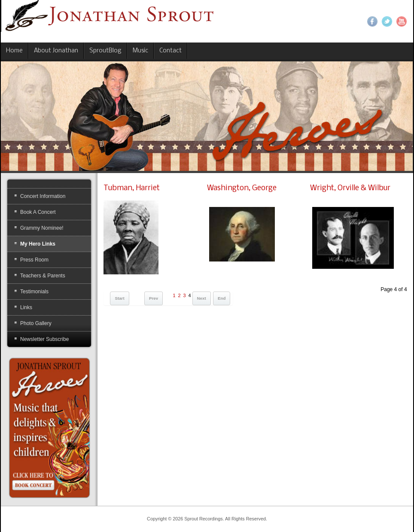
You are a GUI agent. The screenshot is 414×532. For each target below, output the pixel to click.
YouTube (402, 21)
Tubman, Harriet (132, 188)
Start (119, 298)
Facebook (372, 21)
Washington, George (242, 188)
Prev (154, 298)
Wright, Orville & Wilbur (350, 188)
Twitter (387, 21)
